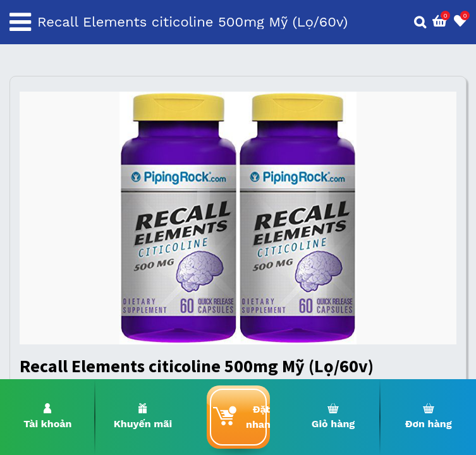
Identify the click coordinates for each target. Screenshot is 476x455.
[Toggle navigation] (20, 22)
